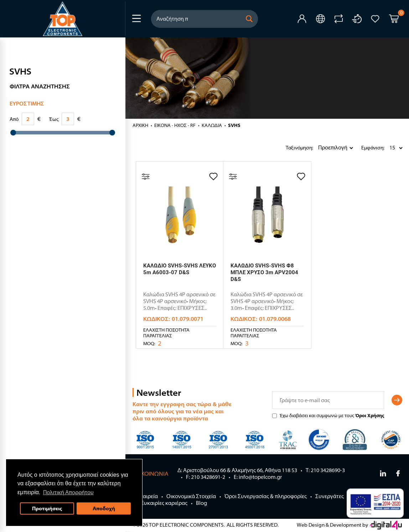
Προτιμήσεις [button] (47, 508)
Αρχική (140, 125)
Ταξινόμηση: (288, 148)
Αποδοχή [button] (104, 508)
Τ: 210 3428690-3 (325, 470)
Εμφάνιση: (363, 148)
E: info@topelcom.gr (258, 477)
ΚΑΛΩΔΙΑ (212, 125)
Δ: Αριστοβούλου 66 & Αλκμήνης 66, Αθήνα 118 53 (237, 470)
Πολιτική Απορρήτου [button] (68, 492)
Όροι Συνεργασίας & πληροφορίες (266, 496)
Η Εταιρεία (145, 496)
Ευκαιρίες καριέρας (164, 503)
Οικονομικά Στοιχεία (191, 496)
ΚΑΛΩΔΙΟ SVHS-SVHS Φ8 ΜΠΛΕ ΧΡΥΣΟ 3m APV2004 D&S (264, 272)
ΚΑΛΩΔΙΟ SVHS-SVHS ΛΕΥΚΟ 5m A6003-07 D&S (180, 269)
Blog (201, 503)
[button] (249, 19)
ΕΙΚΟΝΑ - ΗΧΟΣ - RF (175, 125)
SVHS (234, 125)
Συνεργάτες (330, 496)
